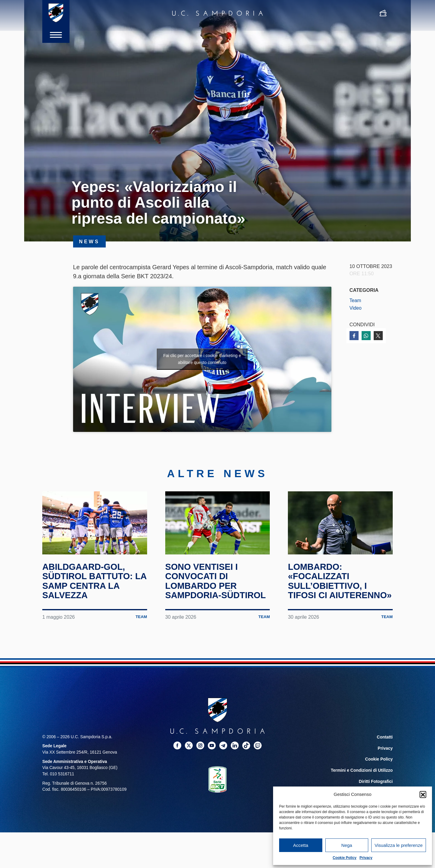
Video (356, 308)
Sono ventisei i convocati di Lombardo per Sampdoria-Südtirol (218, 583)
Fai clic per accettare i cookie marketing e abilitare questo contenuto (202, 359)
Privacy (366, 858)
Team (356, 300)
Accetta (301, 845)
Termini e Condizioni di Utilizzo (362, 781)
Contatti (385, 748)
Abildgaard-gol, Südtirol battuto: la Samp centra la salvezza (90, 583)
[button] (423, 794)
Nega (347, 845)
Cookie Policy (345, 858)
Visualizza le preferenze (399, 845)
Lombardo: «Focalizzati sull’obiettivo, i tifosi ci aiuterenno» (329, 588)
